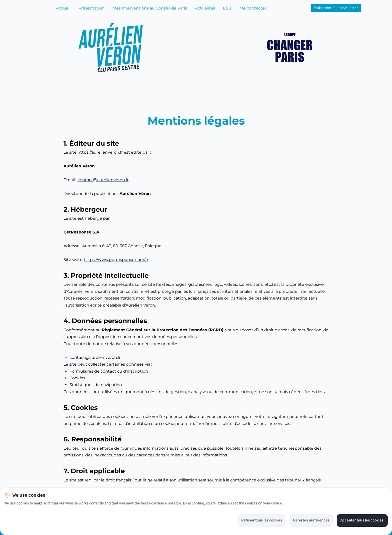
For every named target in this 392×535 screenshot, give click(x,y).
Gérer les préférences (311, 520)
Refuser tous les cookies (262, 520)
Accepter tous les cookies (362, 520)
